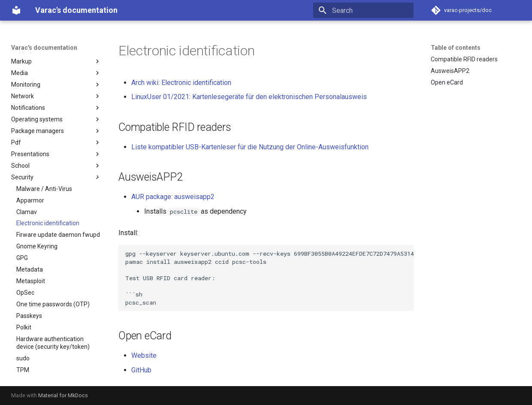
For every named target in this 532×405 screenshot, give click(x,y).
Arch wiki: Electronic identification (181, 83)
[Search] (363, 10)
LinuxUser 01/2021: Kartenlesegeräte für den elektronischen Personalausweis (249, 97)
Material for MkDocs (63, 395)
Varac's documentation (44, 48)
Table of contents (456, 48)
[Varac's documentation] (16, 10)
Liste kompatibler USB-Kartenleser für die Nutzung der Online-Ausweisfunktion (250, 147)
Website (144, 355)
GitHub (141, 370)
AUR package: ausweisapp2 (173, 197)
